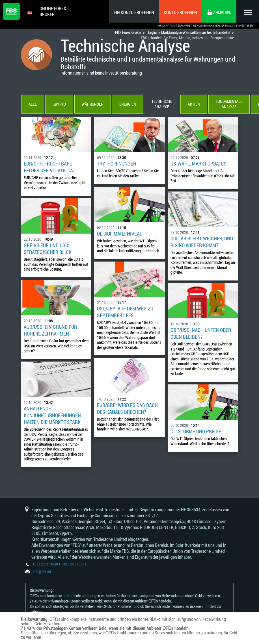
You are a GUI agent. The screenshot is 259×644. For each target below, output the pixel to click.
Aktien (194, 105)
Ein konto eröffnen (134, 12)
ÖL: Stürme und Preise (196, 432)
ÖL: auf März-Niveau (120, 234)
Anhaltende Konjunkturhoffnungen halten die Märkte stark (52, 416)
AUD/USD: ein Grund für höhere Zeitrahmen (50, 331)
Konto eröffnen (180, 12)
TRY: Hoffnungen (117, 164)
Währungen (92, 105)
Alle (32, 105)
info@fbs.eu (42, 572)
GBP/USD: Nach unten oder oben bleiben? (201, 334)
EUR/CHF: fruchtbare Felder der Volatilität (49, 167)
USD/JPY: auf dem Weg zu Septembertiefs (125, 312)
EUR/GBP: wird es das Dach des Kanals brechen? (127, 409)
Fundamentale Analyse (229, 105)
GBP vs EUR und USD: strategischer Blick (48, 249)
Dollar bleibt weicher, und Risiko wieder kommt (202, 242)
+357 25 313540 (45, 564)
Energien (127, 105)
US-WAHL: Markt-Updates (198, 164)
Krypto (59, 105)
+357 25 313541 (74, 564)
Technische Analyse (162, 105)
